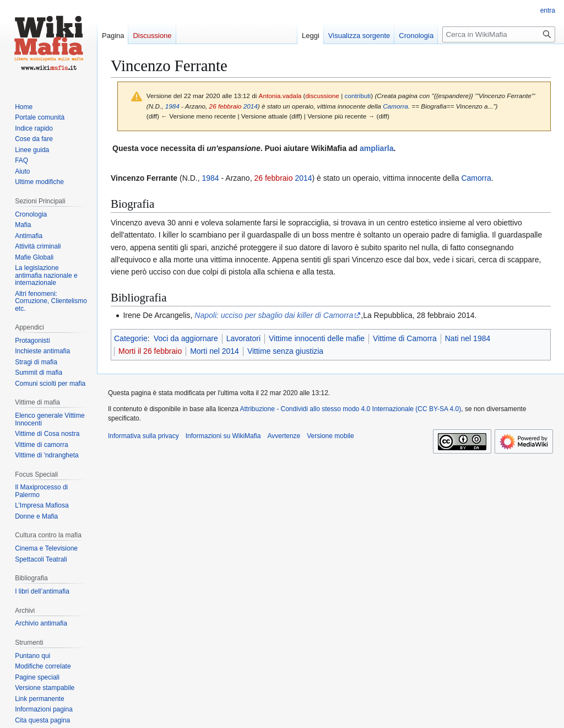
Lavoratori (243, 338)
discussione (322, 96)
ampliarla (376, 148)
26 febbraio (226, 106)
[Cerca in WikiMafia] (499, 34)
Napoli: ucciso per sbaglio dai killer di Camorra (274, 315)
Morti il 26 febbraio (150, 351)
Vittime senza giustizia (285, 351)
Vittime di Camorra (405, 338)
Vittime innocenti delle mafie (317, 338)
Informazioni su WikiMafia (223, 436)
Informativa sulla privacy (143, 436)
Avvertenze (284, 436)
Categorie (131, 338)
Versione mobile (330, 436)
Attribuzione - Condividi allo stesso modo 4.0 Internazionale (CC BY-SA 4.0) (351, 409)
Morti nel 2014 (215, 351)
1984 (172, 106)
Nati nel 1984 (468, 338)
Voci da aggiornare (186, 338)
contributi (358, 96)
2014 (251, 106)
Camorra (395, 106)
